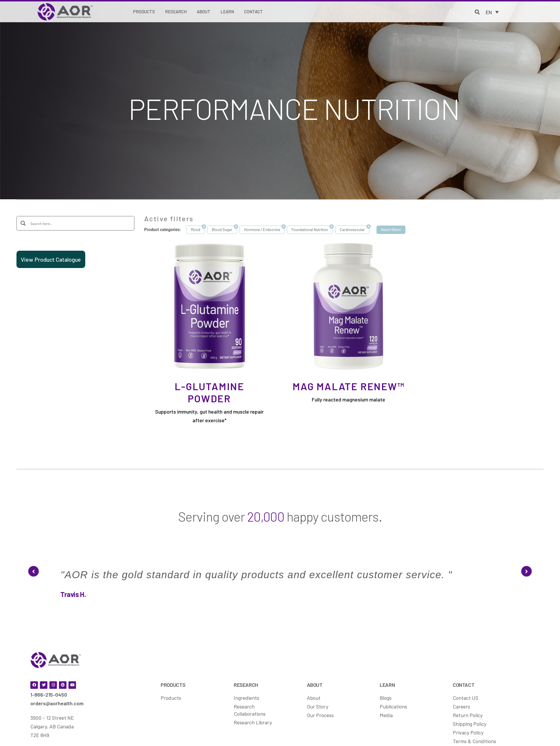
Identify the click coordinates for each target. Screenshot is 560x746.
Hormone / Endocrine (262, 230)
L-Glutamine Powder (209, 392)
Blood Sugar (222, 230)
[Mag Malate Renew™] (348, 306)
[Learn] (227, 12)
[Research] (176, 12)
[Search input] (79, 223)
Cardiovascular (352, 230)
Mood (196, 230)
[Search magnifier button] (23, 223)
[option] (280, 559)
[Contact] (254, 12)
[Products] (144, 12)
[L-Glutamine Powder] (209, 306)
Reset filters (391, 230)
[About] (204, 12)
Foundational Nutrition (310, 230)
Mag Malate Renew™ (348, 386)
